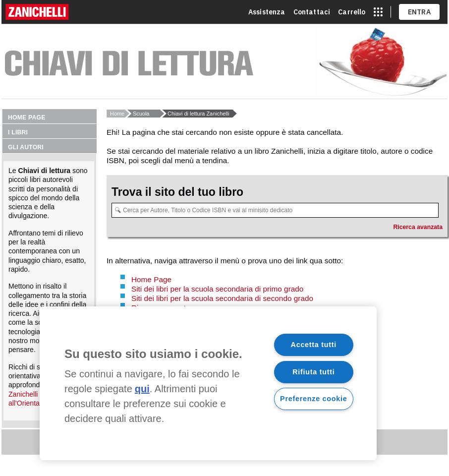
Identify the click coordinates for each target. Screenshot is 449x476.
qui (142, 389)
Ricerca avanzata (418, 227)
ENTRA (420, 12)
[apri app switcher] (378, 12)
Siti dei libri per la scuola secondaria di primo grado (217, 289)
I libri (18, 132)
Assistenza (267, 12)
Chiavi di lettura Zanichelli (198, 114)
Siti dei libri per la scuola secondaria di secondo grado (222, 298)
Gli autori (26, 147)
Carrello (352, 12)
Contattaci (312, 12)
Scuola (141, 114)
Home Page (151, 279)
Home (117, 114)
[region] (208, 383)
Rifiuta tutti (313, 372)
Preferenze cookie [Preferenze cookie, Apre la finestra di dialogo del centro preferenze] (313, 399)
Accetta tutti (314, 345)
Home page (27, 118)
